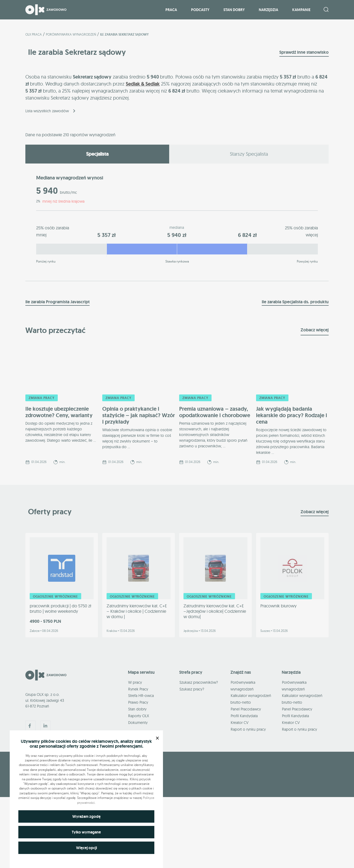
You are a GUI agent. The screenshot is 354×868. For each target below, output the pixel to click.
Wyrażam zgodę (86, 816)
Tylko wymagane (86, 832)
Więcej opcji (86, 848)
